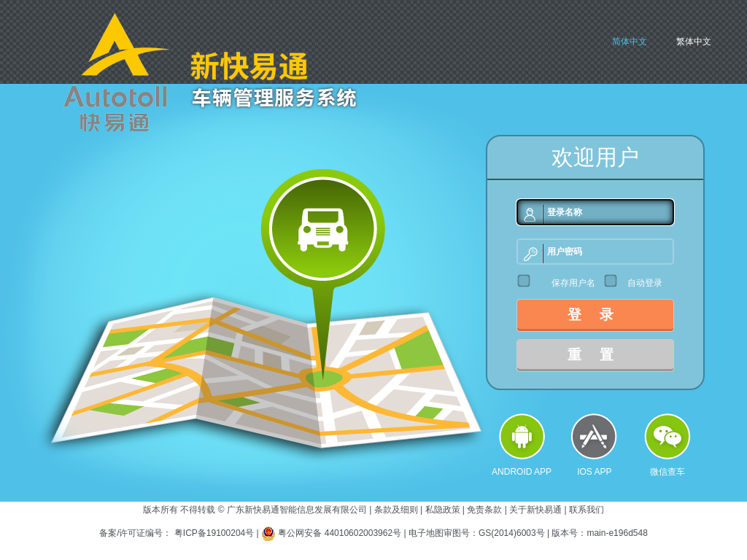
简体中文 (630, 42)
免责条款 (484, 510)
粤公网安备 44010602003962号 (341, 533)
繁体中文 (694, 42)
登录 (600, 315)
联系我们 (587, 510)
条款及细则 (396, 510)
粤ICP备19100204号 (214, 533)
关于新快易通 (535, 510)
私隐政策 (443, 510)
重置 (600, 355)
